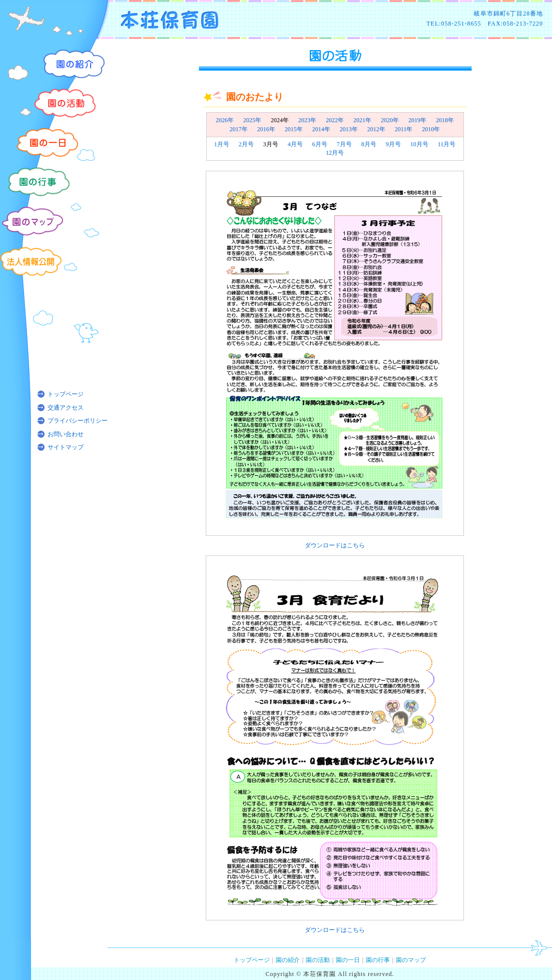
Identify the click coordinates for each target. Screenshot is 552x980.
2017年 (239, 129)
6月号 (320, 144)
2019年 (417, 120)
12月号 (335, 153)
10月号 (419, 144)
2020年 (390, 120)
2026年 (225, 120)
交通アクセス (66, 408)
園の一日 (348, 960)
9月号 (393, 144)
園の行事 (378, 960)
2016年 (266, 129)
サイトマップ (66, 447)
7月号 (344, 144)
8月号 (369, 144)
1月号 (222, 144)
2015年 (294, 129)
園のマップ (411, 960)
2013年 (349, 129)
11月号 (447, 144)
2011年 (404, 129)
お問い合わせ (66, 434)
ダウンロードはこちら (335, 545)
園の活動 (318, 960)
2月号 (246, 144)
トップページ (66, 394)
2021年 (362, 120)
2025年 (252, 120)
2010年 (431, 129)
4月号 (295, 144)
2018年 (445, 120)
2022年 (335, 120)
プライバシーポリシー (78, 421)
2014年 (321, 129)
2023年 (307, 120)
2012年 (376, 129)
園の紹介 (288, 960)
